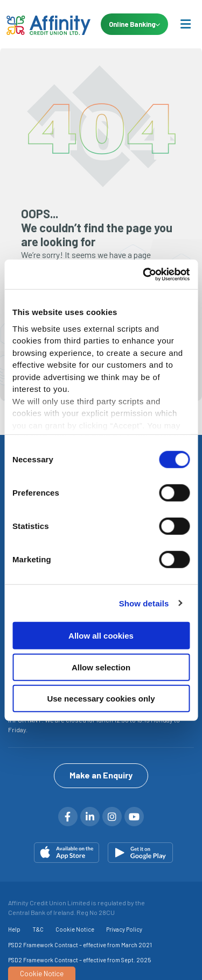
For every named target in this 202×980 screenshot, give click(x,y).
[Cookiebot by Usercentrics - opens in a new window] (144, 274)
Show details (144, 603)
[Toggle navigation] (185, 24)
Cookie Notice (75, 928)
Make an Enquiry (101, 774)
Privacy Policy (124, 928)
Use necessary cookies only (101, 699)
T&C (38, 928)
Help (14, 928)
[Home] (43, 24)
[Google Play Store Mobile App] (140, 852)
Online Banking (134, 24)
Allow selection (101, 667)
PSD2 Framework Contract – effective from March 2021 (80, 944)
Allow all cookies (101, 636)
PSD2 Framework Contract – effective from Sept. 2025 (79, 959)
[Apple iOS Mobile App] (67, 852)
